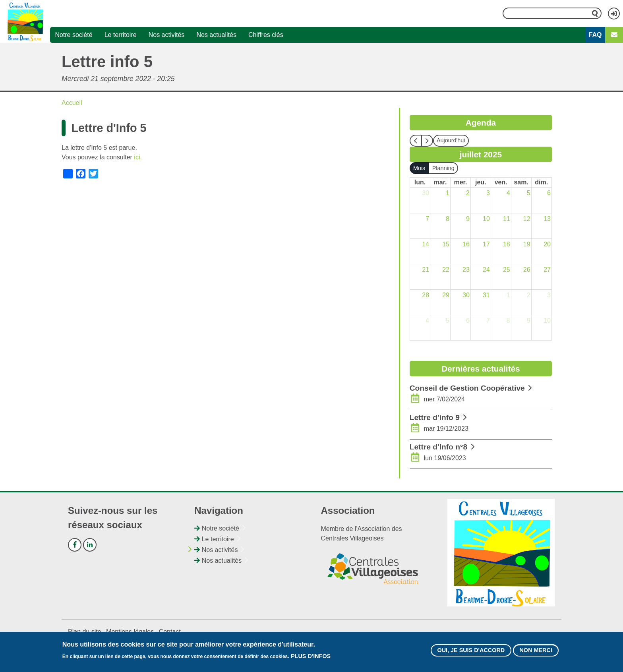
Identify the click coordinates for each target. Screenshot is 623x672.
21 (426, 270)
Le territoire (121, 35)
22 (446, 270)
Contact (170, 632)
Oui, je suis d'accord (471, 651)
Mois (419, 168)
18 (507, 244)
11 (507, 219)
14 (426, 244)
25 (507, 270)
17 (486, 244)
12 (527, 219)
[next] (427, 141)
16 (466, 244)
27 (547, 270)
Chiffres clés (266, 35)
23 (466, 270)
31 (486, 295)
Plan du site (85, 632)
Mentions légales (130, 632)
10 (486, 219)
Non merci (536, 651)
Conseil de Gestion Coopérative (467, 388)
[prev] (416, 141)
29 (446, 295)
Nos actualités (216, 35)
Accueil (72, 103)
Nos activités (167, 35)
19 (527, 244)
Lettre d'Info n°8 (438, 447)
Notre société (74, 35)
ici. (138, 157)
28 (426, 295)
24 (486, 270)
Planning (443, 168)
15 (446, 244)
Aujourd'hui (451, 140)
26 (527, 270)
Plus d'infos (311, 657)
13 (547, 219)
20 (547, 244)
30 (426, 193)
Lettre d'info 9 (435, 417)
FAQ (595, 35)
